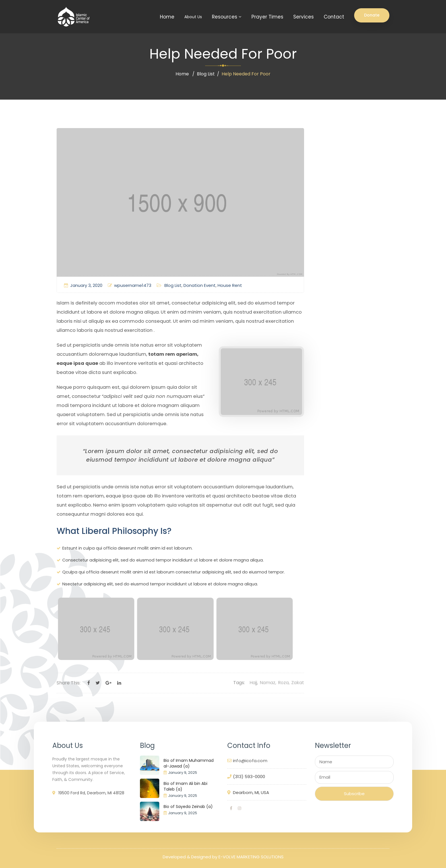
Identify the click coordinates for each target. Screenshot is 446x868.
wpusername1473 (130, 285)
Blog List (206, 74)
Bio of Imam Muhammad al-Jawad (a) (189, 763)
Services (303, 17)
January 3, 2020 (83, 285)
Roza (283, 683)
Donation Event (200, 285)
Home (167, 17)
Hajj (253, 683)
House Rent (230, 285)
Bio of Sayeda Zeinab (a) (188, 807)
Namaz (268, 683)
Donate (372, 15)
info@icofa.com (250, 761)
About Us (193, 17)
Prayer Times (267, 17)
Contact (334, 17)
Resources (225, 17)
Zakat (298, 683)
